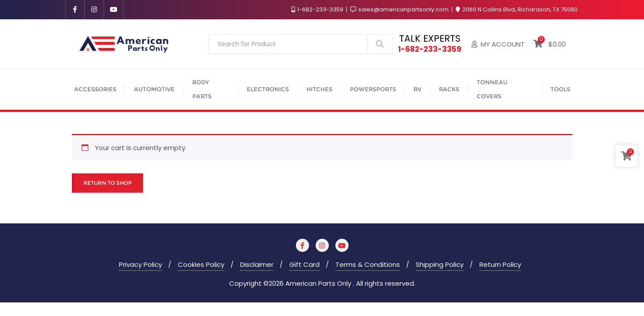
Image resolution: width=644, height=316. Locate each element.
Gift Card (304, 264)
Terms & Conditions (368, 264)
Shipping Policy (440, 264)
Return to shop (108, 183)
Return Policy (500, 264)
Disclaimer (257, 264)
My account (498, 44)
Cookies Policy (201, 264)
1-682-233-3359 (318, 9)
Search (380, 44)
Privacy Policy (140, 264)
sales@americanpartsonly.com (400, 9)
